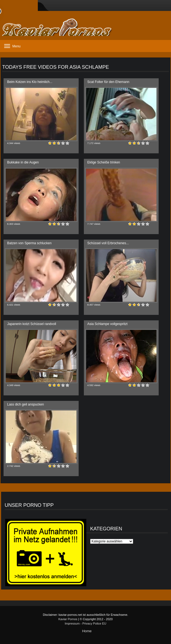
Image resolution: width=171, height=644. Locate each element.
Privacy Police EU (94, 623)
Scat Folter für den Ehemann (108, 82)
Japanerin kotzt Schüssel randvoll (32, 324)
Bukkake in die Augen (23, 162)
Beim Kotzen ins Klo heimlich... (30, 82)
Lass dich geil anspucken (25, 404)
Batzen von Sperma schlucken (29, 243)
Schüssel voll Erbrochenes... (108, 243)
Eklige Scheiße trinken (104, 162)
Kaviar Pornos (68, 619)
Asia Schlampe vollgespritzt (108, 324)
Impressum (72, 623)
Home (87, 631)
